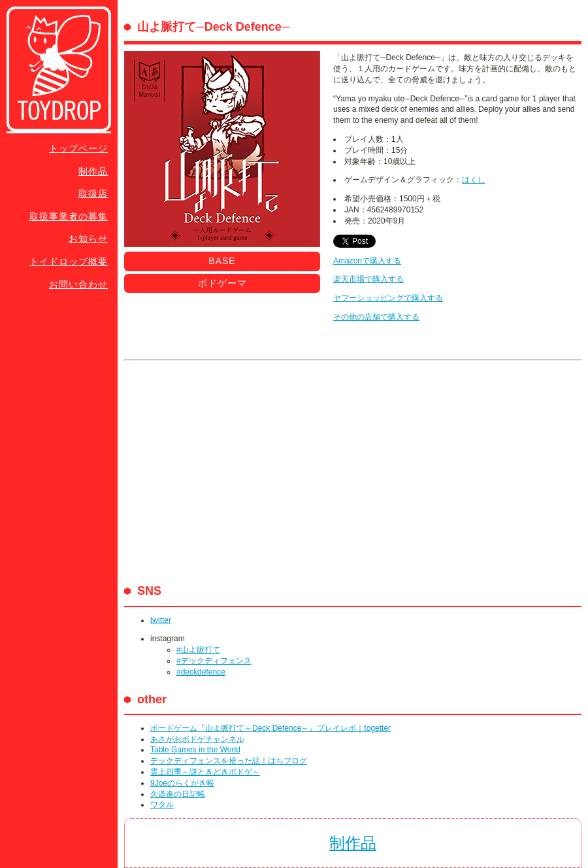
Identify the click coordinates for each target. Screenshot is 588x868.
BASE (222, 261)
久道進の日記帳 (178, 794)
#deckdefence (201, 672)
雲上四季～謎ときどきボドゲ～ (205, 772)
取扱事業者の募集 (69, 216)
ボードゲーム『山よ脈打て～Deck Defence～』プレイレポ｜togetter (270, 728)
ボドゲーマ (222, 283)
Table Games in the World (195, 750)
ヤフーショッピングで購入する (388, 298)
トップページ (78, 148)
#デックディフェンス (214, 661)
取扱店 (93, 193)
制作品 (93, 171)
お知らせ (88, 239)
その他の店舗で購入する (376, 317)
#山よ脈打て (198, 650)
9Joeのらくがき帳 (182, 783)
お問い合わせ (78, 284)
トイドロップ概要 (69, 261)
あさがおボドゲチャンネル (197, 739)
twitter (161, 620)
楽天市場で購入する (368, 279)
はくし (474, 180)
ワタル (162, 805)
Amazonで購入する (367, 261)
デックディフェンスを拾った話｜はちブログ (229, 761)
